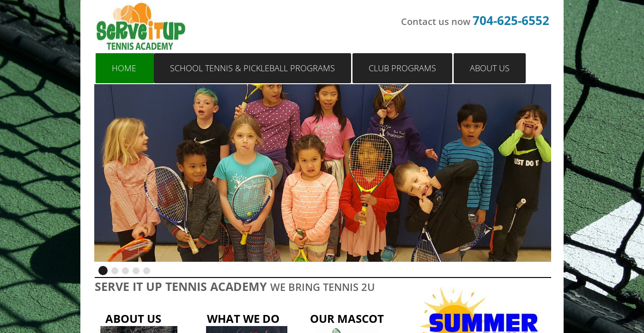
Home (124, 68)
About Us (490, 68)
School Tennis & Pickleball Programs (252, 68)
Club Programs (402, 68)
